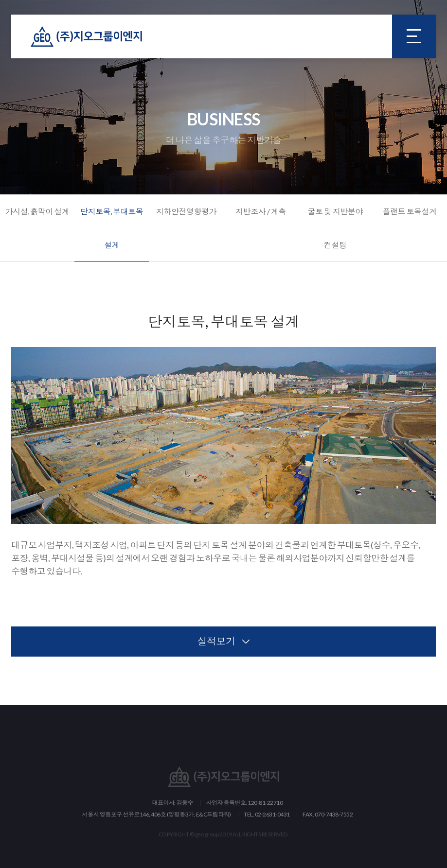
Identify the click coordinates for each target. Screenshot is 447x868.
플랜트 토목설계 (410, 211)
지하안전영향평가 (186, 211)
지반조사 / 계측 (261, 211)
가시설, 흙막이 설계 (37, 211)
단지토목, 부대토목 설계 (112, 228)
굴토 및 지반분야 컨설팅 (335, 228)
